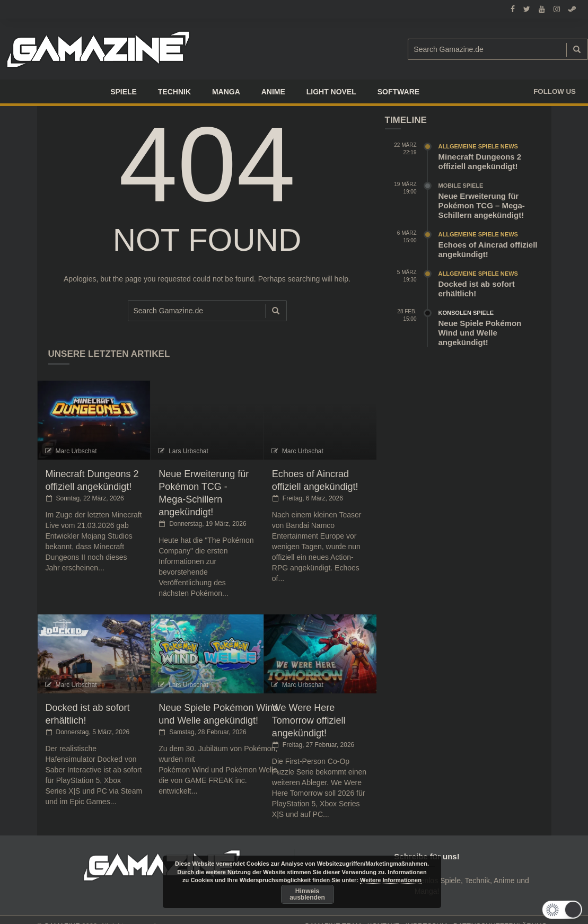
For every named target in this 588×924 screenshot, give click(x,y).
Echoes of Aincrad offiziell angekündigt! (488, 249)
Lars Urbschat (188, 451)
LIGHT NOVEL (331, 92)
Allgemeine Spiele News (478, 146)
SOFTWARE (398, 92)
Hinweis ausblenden (307, 894)
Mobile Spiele (461, 186)
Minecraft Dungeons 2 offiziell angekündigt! (480, 161)
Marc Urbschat (76, 451)
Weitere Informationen (391, 880)
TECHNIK (174, 92)
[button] (568, 910)
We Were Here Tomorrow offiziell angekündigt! (309, 720)
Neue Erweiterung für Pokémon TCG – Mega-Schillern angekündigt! (482, 205)
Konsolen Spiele (466, 313)
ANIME (273, 92)
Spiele (124, 92)
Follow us (555, 91)
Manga (226, 92)
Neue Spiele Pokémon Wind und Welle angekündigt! (480, 333)
